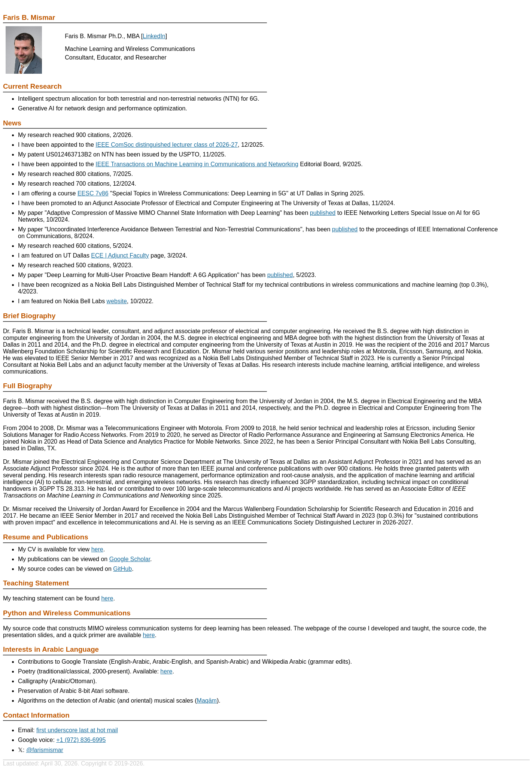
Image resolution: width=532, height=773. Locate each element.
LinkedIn (154, 36)
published (323, 213)
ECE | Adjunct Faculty (120, 255)
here (97, 549)
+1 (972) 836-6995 (81, 740)
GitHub (122, 569)
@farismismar (45, 750)
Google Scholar (130, 559)
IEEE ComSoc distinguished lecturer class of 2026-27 (167, 145)
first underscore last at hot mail (77, 730)
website (117, 301)
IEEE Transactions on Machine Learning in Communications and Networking (197, 164)
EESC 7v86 (93, 193)
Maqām (207, 701)
